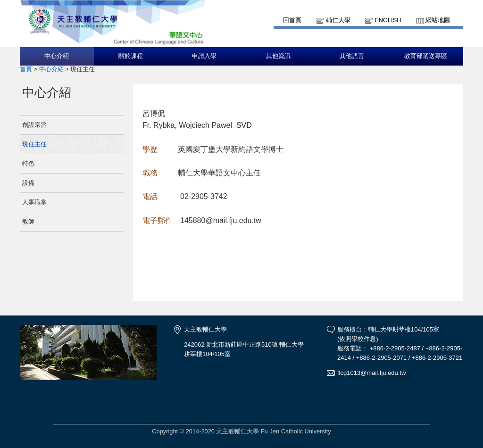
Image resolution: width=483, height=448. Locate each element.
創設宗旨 (34, 125)
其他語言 (352, 56)
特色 (28, 163)
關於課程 (131, 56)
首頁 (26, 69)
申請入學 (204, 56)
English (388, 20)
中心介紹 (57, 56)
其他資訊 (278, 56)
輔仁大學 (338, 20)
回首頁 (292, 20)
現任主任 (34, 144)
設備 (28, 183)
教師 (28, 221)
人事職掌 (34, 202)
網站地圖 (438, 20)
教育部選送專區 (426, 56)
